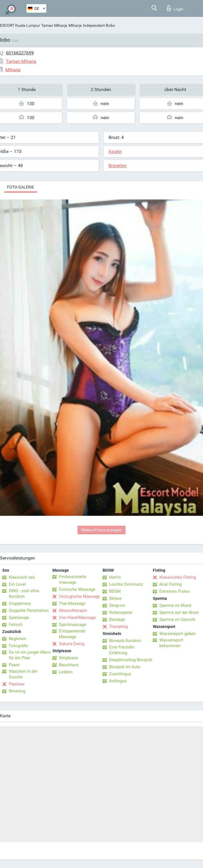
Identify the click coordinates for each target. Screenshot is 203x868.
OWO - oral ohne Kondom (24, 594)
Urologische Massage (80, 596)
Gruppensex (20, 603)
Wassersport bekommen (171, 643)
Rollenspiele (121, 612)
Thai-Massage (72, 603)
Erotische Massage (77, 589)
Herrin (115, 577)
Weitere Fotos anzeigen (101, 530)
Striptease (69, 658)
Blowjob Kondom (125, 641)
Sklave (115, 598)
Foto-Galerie (21, 187)
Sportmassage (73, 625)
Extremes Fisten (175, 591)
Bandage (117, 620)
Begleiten (17, 639)
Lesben (66, 672)
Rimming (17, 691)
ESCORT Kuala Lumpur (20, 25)
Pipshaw (17, 684)
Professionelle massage (73, 580)
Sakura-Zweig (72, 644)
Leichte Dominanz (126, 584)
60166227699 (20, 53)
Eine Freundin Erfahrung (122, 650)
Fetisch (16, 625)
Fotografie (18, 646)
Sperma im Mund (175, 605)
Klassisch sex (22, 577)
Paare (14, 665)
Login (175, 8)
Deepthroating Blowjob (131, 660)
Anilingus (118, 681)
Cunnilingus (120, 674)
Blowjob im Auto (125, 667)
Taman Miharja (54, 25)
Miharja (75, 25)
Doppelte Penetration (29, 611)
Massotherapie (73, 611)
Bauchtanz (69, 665)
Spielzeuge (19, 618)
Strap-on (117, 605)
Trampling (118, 627)
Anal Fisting (170, 584)
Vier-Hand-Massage (77, 618)
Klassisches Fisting (178, 577)
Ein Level (17, 584)
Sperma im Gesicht (177, 620)
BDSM (115, 591)
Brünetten (118, 166)
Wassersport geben (177, 634)
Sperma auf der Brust (179, 612)
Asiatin (115, 152)
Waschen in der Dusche (23, 674)
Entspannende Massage (72, 634)
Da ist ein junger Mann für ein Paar (30, 655)
